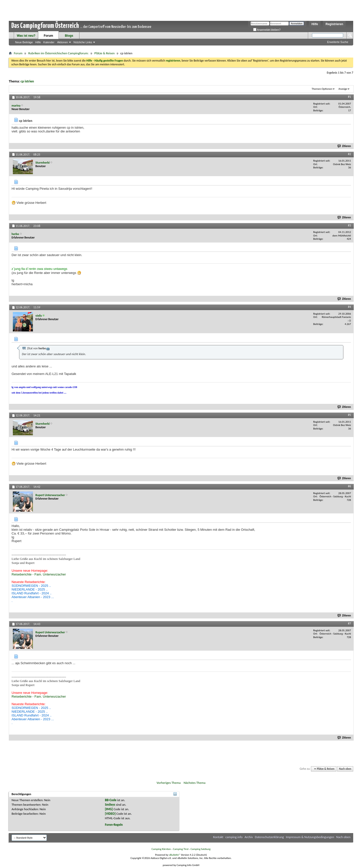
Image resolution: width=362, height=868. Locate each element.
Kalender (49, 42)
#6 (349, 486)
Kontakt (218, 837)
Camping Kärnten (161, 849)
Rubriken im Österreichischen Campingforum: (58, 53)
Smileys (110, 805)
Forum (48, 36)
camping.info (234, 837)
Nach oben (345, 769)
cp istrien (27, 81)
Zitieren (344, 146)
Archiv (249, 837)
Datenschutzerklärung (269, 837)
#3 (349, 225)
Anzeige (343, 89)
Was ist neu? (26, 36)
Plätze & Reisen (104, 53)
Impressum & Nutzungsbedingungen (310, 837)
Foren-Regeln (114, 825)
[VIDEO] (110, 814)
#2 (349, 154)
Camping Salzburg (200, 849)
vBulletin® (175, 855)
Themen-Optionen (322, 89)
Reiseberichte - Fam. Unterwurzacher (39, 574)
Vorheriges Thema (169, 783)
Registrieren (334, 24)
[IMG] (109, 809)
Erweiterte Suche (338, 42)
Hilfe (315, 24)
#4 (349, 307)
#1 (349, 97)
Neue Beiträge (24, 42)
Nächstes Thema (194, 783)
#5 (349, 415)
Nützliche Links (83, 42)
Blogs (69, 36)
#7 (349, 623)
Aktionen (62, 42)
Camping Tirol (181, 849)
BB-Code (111, 800)
